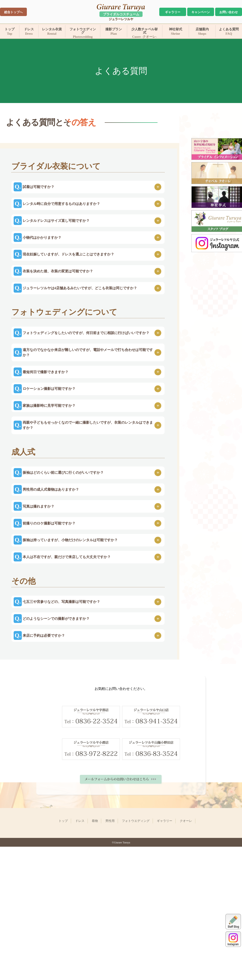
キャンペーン (201, 12)
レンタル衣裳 (52, 31)
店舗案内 (202, 31)
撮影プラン (114, 31)
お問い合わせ (229, 12)
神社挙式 (176, 31)
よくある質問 (229, 31)
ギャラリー (173, 12)
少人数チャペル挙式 (145, 32)
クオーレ (186, 935)
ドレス (29, 31)
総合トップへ (13, 12)
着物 (95, 935)
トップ (10, 31)
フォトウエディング (83, 32)
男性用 (110, 935)
